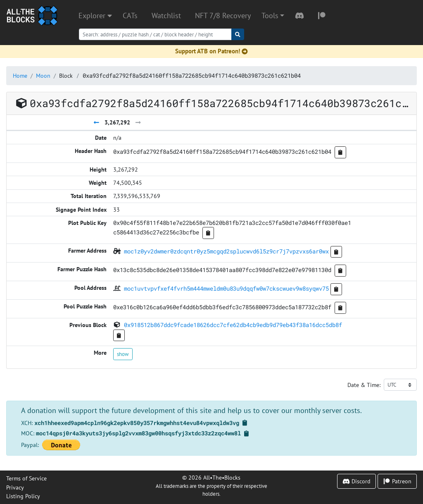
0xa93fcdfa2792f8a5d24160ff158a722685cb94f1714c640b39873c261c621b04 (192, 75)
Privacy (15, 487)
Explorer (95, 16)
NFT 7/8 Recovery (223, 16)
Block (66, 75)
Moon (43, 75)
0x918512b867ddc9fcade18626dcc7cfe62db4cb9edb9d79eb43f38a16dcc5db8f (233, 325)
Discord (356, 481)
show (123, 354)
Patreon (397, 481)
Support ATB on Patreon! (211, 51)
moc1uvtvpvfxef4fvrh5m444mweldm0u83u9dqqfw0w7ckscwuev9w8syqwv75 (226, 288)
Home (20, 75)
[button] (273, 16)
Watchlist (166, 16)
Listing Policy (23, 496)
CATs (130, 16)
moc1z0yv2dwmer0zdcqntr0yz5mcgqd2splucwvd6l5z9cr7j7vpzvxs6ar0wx (226, 251)
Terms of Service (26, 478)
